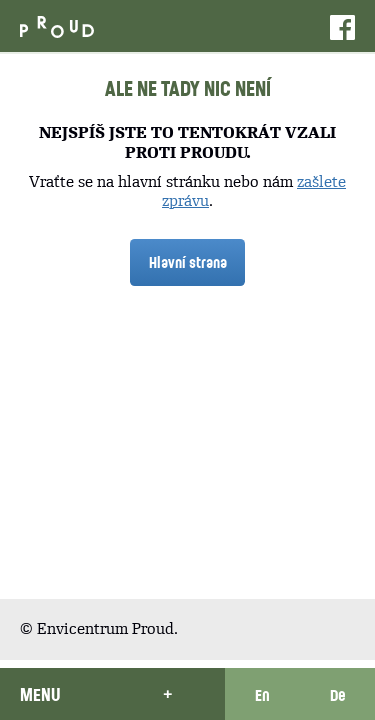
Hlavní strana (188, 262)
